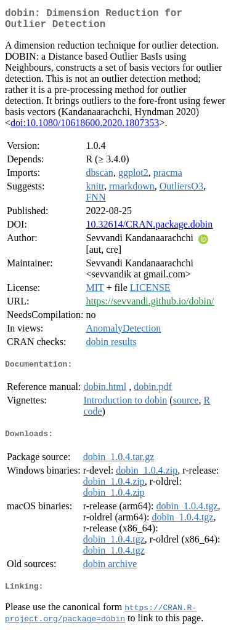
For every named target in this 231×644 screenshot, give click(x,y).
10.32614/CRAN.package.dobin (149, 229)
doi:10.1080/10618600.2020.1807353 (85, 128)
